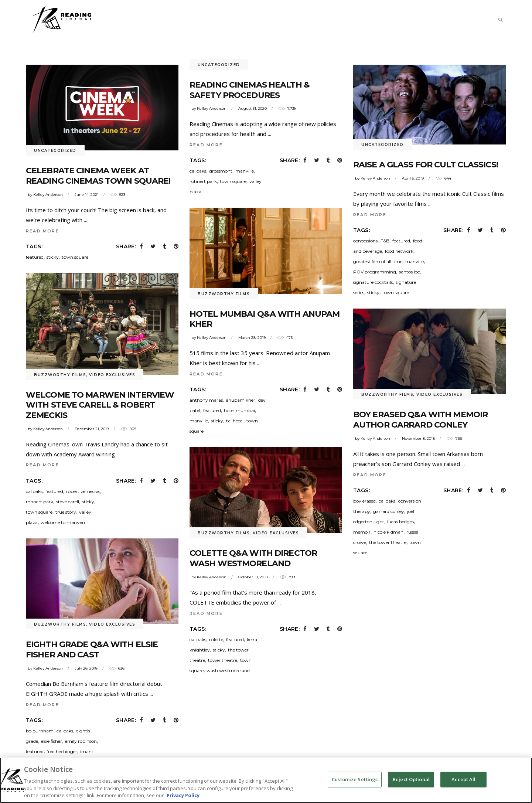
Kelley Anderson (48, 195)
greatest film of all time (378, 261)
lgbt (380, 522)
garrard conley (389, 511)
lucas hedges (400, 522)
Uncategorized (55, 151)
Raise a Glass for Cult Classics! (426, 165)
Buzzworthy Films (224, 294)
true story (66, 512)
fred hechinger (62, 751)
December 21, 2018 (92, 429)
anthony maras (206, 400)
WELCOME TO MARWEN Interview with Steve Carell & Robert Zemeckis (100, 405)
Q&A (88, 762)
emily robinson (81, 741)
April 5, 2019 (413, 178)
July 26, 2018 (86, 668)
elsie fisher (52, 741)
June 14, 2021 (87, 195)
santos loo (410, 272)
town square (75, 257)
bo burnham (40, 731)
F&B (385, 241)
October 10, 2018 (253, 577)
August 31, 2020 (253, 108)
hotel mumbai (239, 410)
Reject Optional (411, 789)
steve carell (68, 502)
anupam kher (241, 400)
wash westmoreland (228, 671)
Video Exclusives (112, 375)
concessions (365, 241)
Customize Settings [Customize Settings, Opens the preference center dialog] (355, 789)
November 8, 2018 (418, 438)
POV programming (375, 272)
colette (216, 639)
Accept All (463, 789)
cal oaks (198, 171)
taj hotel (235, 421)
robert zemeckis (83, 491)
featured (35, 257)
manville (245, 171)
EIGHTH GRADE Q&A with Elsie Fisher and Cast (92, 649)
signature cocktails (373, 282)
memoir (362, 532)
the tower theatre (388, 542)
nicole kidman (388, 532)
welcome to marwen (63, 522)
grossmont (221, 171)
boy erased (364, 501)
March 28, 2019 (252, 338)
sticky (53, 257)
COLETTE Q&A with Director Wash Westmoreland (253, 558)
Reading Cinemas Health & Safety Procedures (250, 90)
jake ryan (49, 762)
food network (399, 251)
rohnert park (203, 181)
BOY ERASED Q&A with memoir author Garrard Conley (420, 420)
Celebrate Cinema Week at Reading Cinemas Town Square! (98, 176)
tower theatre (223, 660)
